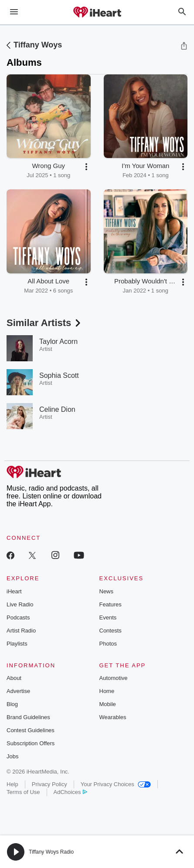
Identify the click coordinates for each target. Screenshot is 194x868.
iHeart (14, 591)
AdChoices (70, 792)
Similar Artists (44, 323)
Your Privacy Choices (116, 784)
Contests (111, 631)
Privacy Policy (49, 784)
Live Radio (20, 604)
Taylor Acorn (58, 341)
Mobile (108, 704)
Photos (108, 644)
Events (108, 617)
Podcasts (18, 617)
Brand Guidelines (28, 717)
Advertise (18, 691)
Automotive (114, 678)
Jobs (12, 756)
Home (107, 691)
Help (12, 784)
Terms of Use (23, 792)
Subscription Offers (31, 743)
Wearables (113, 717)
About (14, 678)
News (107, 591)
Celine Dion (57, 409)
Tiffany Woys (38, 45)
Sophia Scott (59, 375)
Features (111, 604)
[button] (86, 167)
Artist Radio (21, 631)
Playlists (17, 644)
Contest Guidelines (31, 730)
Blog (12, 704)
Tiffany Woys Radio (51, 852)
